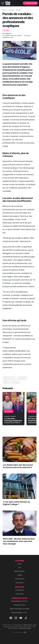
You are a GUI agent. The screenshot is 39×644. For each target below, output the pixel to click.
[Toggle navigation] (3, 3)
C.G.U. (25, 613)
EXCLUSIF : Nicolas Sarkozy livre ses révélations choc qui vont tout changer (19, 541)
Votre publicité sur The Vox (19, 601)
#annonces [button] (16, 382)
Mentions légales (17, 613)
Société (18, 10)
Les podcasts (19, 594)
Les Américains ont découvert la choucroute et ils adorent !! (18, 466)
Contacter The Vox (20, 605)
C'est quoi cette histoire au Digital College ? (16, 503)
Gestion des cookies (25, 628)
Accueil (5, 10)
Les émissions (19, 590)
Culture (19, 564)
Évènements (20, 583)
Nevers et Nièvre (19, 571)
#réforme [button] (7, 382)
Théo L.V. (8, 34)
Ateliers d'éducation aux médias (20, 609)
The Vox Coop (27, 625)
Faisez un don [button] (30, 3)
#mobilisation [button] (22, 378)
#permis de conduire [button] (9, 378)
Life (20, 568)
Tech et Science (19, 579)
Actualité (11, 10)
